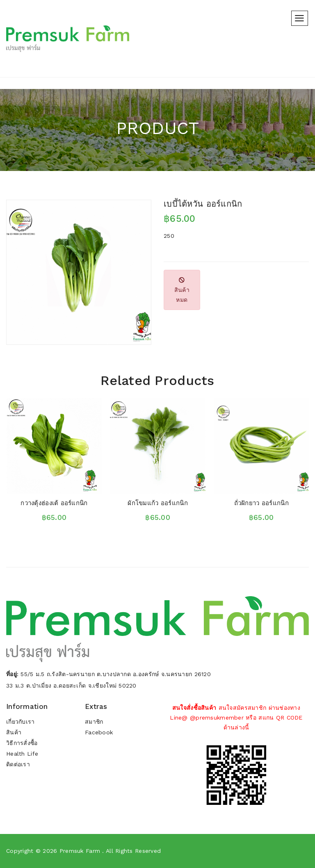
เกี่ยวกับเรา (21, 722)
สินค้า (14, 733)
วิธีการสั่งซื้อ (22, 743)
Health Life (22, 754)
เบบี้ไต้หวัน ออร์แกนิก (203, 204)
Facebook (99, 733)
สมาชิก (94, 722)
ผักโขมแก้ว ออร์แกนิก (157, 503)
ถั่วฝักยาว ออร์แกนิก (261, 503)
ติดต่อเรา (18, 765)
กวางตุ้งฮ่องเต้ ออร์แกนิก (54, 503)
